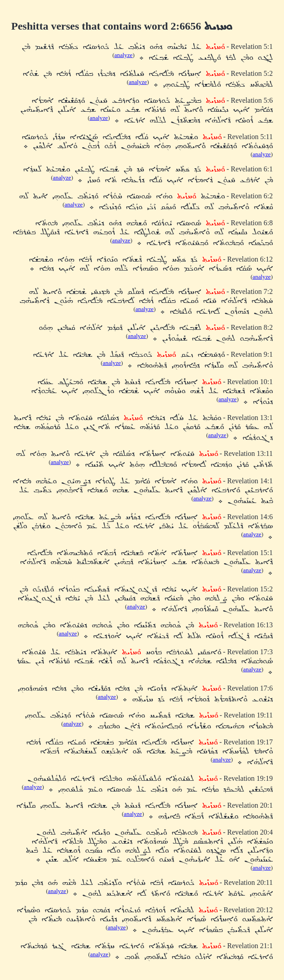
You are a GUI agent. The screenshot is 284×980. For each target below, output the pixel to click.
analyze (124, 55)
